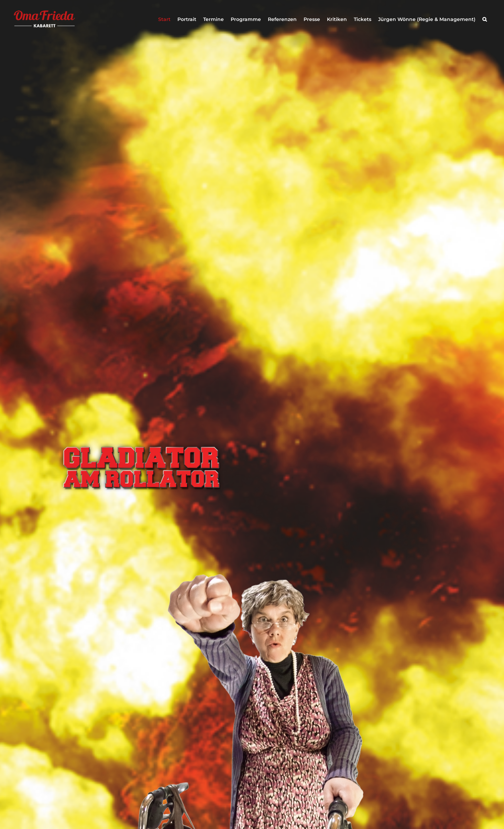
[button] (485, 19)
